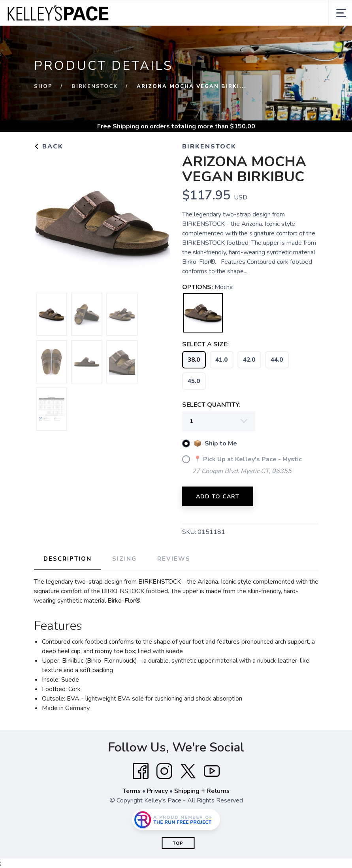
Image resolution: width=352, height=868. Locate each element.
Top (178, 843)
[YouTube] (212, 771)
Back (49, 147)
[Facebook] (141, 771)
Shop (43, 86)
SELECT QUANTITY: (211, 405)
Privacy (157, 791)
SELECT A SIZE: (205, 344)
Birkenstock (95, 86)
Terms (132, 791)
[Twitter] (188, 771)
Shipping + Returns (202, 791)
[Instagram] (164, 771)
